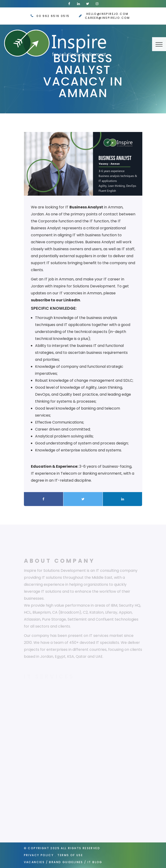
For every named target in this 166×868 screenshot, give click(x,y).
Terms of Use (70, 855)
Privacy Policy (39, 855)
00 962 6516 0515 (53, 16)
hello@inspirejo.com (107, 14)
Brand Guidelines (66, 862)
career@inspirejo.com (107, 18)
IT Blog (95, 862)
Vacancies (34, 862)
